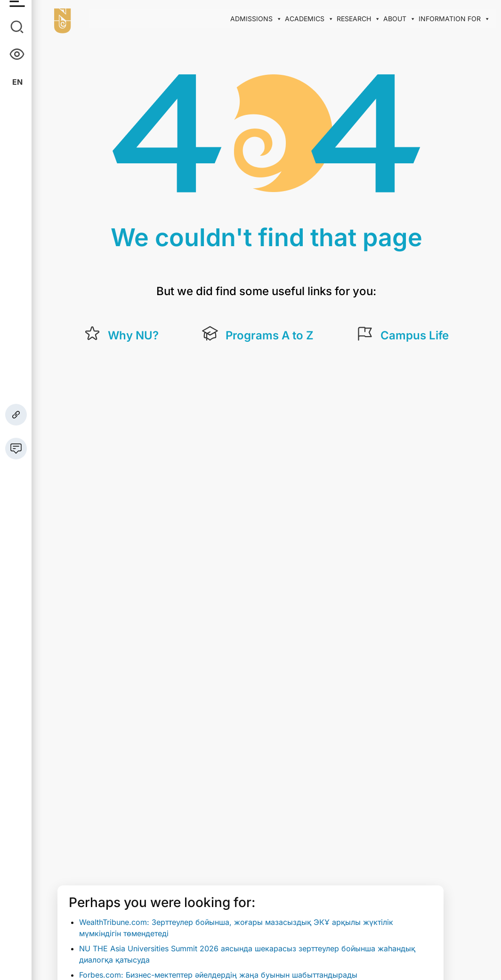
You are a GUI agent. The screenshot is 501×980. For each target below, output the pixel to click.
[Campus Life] (365, 334)
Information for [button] (454, 19)
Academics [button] (309, 19)
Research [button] (359, 19)
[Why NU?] (92, 334)
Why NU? (133, 335)
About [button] (400, 19)
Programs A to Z (270, 335)
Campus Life (415, 335)
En (17, 82)
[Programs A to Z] (210, 334)
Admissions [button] (256, 19)
